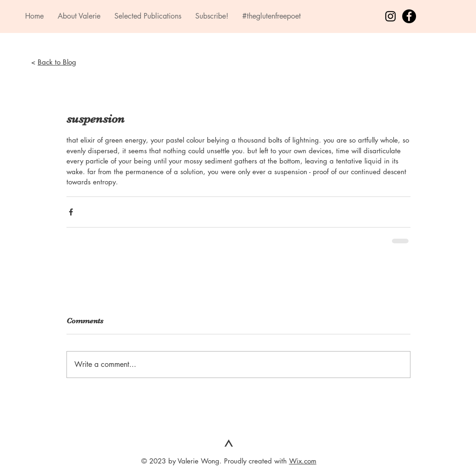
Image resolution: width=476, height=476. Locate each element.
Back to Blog (57, 62)
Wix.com (303, 461)
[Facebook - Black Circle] (409, 16)
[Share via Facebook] (71, 212)
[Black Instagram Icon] (390, 16)
